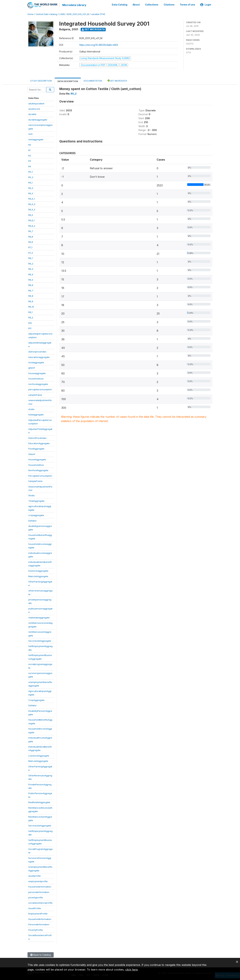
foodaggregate (36, 362)
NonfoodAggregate (38, 470)
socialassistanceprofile (40, 903)
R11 (30, 328)
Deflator (32, 520)
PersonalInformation (39, 924)
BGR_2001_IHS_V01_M (78, 14)
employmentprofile (38, 881)
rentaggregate (36, 139)
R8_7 (31, 290)
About (136, 5)
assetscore (34, 109)
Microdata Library (74, 5)
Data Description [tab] (68, 81)
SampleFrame (35, 481)
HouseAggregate (37, 459)
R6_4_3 (32, 209)
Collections (152, 5)
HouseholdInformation (40, 919)
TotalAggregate (36, 501)
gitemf (32, 368)
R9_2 (31, 317)
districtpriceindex (37, 351)
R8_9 (31, 301)
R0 (30, 145)
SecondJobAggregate (40, 641)
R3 (30, 161)
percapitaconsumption (40, 389)
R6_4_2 (32, 204)
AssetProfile (35, 908)
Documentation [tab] (93, 81)
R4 (30, 166)
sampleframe (35, 395)
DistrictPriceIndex (37, 438)
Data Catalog (120, 5)
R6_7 (31, 231)
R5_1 (30, 172)
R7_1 (30, 247)
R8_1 (30, 258)
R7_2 (31, 252)
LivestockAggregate (39, 756)
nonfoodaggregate (38, 384)
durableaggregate (38, 119)
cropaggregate (36, 515)
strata (31, 409)
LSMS (62, 14)
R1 (29, 150)
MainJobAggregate (38, 576)
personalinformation (39, 892)
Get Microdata (93, 29)
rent (30, 134)
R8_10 (31, 307)
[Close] (237, 962)
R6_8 (31, 236)
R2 (30, 155)
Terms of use (187, 5)
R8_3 (31, 269)
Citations (169, 5)
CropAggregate (36, 700)
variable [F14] (98, 14)
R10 (30, 323)
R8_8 (31, 296)
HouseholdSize (36, 465)
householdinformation (40, 886)
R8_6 (31, 285)
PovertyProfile (36, 930)
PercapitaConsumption (40, 475)
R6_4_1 (31, 199)
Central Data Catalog (46, 14)
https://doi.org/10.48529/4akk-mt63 (99, 45)
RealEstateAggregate (39, 802)
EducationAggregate (39, 443)
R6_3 (31, 193)
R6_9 (31, 242)
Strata (31, 495)
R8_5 (31, 280)
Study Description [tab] (41, 81)
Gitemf (32, 454)
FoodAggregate (36, 448)
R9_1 (30, 312)
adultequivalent (36, 103)
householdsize (36, 378)
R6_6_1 (31, 220)
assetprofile (34, 876)
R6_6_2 (32, 225)
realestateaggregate (39, 617)
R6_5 (31, 215)
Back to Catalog (41, 955)
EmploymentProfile (38, 913)
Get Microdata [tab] (117, 80)
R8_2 (31, 263)
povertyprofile (36, 897)
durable (32, 114)
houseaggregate (37, 373)
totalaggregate (36, 414)
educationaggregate (39, 357)
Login (206, 5)
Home (30, 14)
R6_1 (30, 182)
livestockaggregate (38, 571)
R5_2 (31, 177)
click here (131, 970)
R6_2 (31, 188)
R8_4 (31, 274)
